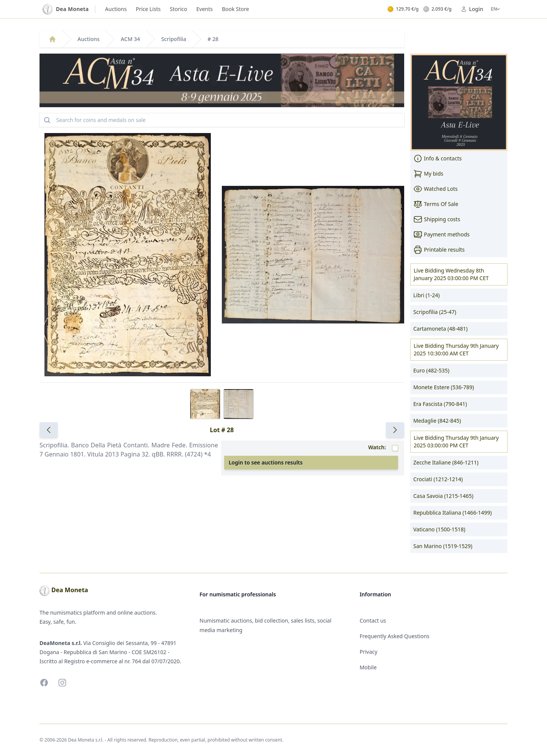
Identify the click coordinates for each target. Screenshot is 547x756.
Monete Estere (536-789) (444, 387)
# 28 (213, 39)
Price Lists (148, 9)
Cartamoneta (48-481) (440, 329)
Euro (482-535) (431, 370)
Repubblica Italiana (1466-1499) (452, 513)
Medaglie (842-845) (437, 421)
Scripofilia (174, 39)
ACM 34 (130, 39)
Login (472, 9)
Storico (179, 9)
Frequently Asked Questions (395, 636)
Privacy (369, 652)
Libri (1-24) (427, 295)
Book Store (236, 9)
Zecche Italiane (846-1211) (446, 462)
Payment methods (441, 235)
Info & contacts (437, 158)
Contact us (373, 620)
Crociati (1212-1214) (438, 479)
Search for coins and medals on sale (94, 120)
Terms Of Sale (436, 204)
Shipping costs (437, 219)
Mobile (368, 667)
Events (205, 9)
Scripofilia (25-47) (435, 312)
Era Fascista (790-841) (440, 404)
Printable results (439, 250)
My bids (428, 174)
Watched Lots (436, 189)
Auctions (116, 9)
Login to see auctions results (266, 462)
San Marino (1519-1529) (443, 546)
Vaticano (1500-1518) (439, 529)
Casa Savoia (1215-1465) (443, 496)
